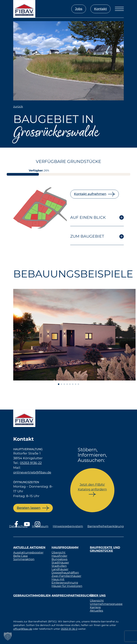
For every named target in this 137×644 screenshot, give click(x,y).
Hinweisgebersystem (68, 526)
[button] (8, 636)
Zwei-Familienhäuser (66, 576)
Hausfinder (59, 556)
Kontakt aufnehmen (90, 194)
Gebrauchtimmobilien (32, 595)
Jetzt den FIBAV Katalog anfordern (92, 487)
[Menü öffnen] (119, 9)
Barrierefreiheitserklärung (106, 526)
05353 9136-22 (31, 463)
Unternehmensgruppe (106, 604)
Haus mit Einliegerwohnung (65, 581)
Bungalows (59, 559)
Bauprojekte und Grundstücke (105, 549)
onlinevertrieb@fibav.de (32, 472)
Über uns (98, 595)
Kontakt (100, 9)
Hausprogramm (65, 547)
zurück (18, 106)
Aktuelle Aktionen (29, 547)
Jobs (79, 9)
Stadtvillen (59, 566)
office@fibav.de (23, 629)
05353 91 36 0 (69, 629)
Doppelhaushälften (65, 573)
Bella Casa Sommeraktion (24, 558)
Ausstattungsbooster (28, 552)
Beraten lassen (29, 508)
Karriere (95, 607)
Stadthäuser (60, 563)
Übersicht (59, 552)
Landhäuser (60, 569)
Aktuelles (96, 611)
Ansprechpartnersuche (72, 595)
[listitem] (28, 206)
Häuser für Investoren (67, 586)
